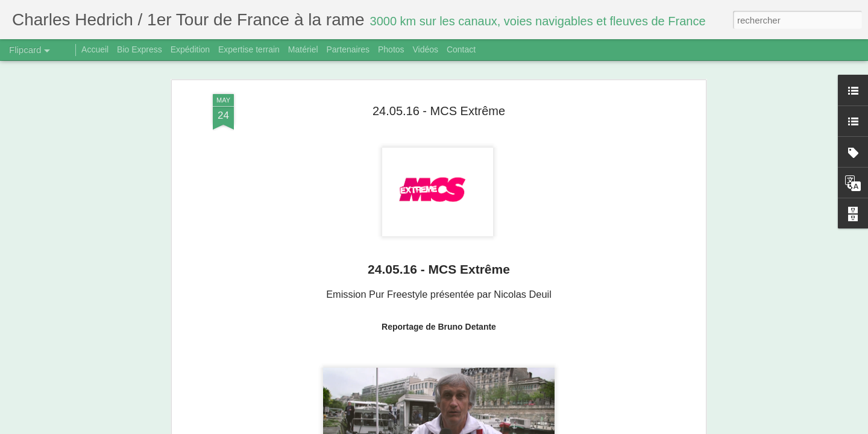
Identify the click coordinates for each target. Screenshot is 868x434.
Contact (461, 49)
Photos (391, 49)
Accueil (95, 49)
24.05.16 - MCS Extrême (439, 110)
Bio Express (140, 49)
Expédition (190, 49)
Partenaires (348, 49)
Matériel (303, 49)
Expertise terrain (249, 49)
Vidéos (425, 49)
